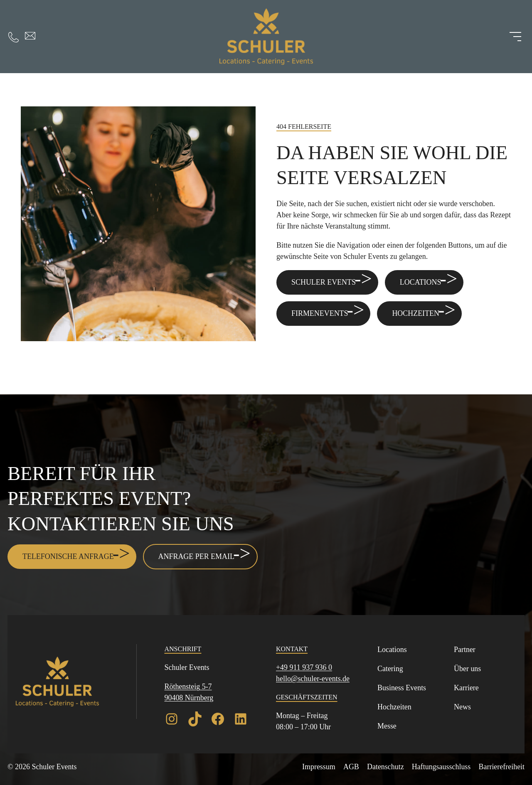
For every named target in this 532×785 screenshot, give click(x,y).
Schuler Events (324, 282)
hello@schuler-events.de (313, 679)
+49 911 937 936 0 (304, 667)
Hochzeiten (416, 313)
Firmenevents (320, 313)
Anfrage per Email (196, 556)
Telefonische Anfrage (68, 556)
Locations (421, 282)
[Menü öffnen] (515, 37)
